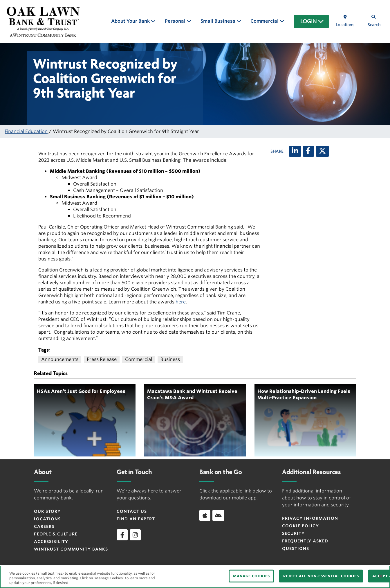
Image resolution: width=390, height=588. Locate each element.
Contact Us (132, 511)
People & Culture (56, 534)
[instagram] (135, 535)
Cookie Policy (300, 526)
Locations (47, 519)
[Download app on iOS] (205, 515)
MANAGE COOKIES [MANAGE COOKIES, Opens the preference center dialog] (251, 576)
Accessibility (51, 542)
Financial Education (26, 131)
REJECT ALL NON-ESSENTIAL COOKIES (321, 576)
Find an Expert (136, 519)
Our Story (47, 511)
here (181, 302)
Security (293, 533)
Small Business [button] (219, 21)
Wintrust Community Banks (71, 549)
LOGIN (312, 21)
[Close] (381, 576)
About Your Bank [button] (131, 21)
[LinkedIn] (295, 151)
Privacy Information (310, 518)
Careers (44, 526)
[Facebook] (308, 151)
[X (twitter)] (322, 151)
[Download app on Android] (218, 515)
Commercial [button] (265, 21)
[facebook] (122, 535)
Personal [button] (176, 21)
